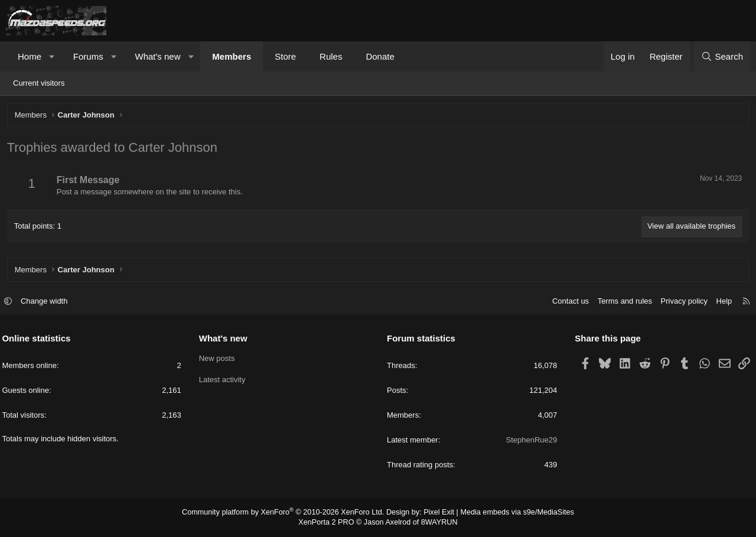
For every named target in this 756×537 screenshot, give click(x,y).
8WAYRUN (436, 523)
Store (285, 56)
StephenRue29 (529, 441)
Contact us (566, 302)
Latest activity (224, 381)
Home (30, 56)
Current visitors (39, 83)
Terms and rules (621, 302)
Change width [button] (48, 302)
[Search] (722, 56)
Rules (331, 56)
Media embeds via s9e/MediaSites (510, 513)
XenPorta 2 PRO (329, 523)
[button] (52, 56)
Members (232, 56)
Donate (380, 56)
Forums (88, 56)
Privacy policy (680, 302)
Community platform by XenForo (288, 513)
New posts (219, 359)
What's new (157, 56)
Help (720, 302)
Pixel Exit (436, 513)
